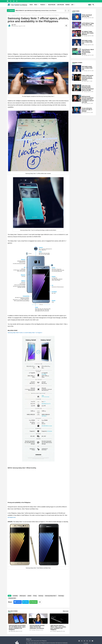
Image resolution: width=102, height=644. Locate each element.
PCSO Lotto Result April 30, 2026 (87, 16)
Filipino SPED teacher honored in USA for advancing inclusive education (88, 78)
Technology (61, 596)
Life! (72, 5)
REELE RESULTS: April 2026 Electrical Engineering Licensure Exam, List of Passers (36, 11)
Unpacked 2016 (15, 15)
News (36, 5)
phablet (29, 596)
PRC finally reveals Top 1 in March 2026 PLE (87, 42)
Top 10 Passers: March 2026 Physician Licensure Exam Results (88, 52)
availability (15, 596)
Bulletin (68, 5)
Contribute (86, 643)
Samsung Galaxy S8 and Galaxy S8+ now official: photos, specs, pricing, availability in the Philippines (17, 628)
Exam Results (52, 5)
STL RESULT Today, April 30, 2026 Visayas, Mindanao (88, 33)
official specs (23, 596)
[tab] (31, 5)
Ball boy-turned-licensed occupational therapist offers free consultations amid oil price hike (88, 99)
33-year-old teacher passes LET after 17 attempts (87, 110)
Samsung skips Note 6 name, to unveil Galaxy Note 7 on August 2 (25, 333)
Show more (66, 611)
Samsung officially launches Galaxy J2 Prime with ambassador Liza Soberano (37, 627)
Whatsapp (34, 602)
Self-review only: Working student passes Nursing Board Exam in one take (88, 88)
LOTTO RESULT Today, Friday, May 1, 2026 (88, 24)
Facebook (18, 602)
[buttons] (8, 1)
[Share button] (40, 602)
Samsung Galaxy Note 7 (51, 596)
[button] (90, 5)
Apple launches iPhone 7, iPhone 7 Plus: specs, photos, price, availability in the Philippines (58, 628)
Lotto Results (60, 5)
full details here (12, 517)
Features (43, 5)
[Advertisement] (38, 40)
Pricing (35, 596)
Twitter (26, 602)
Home (31, 5)
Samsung (41, 596)
